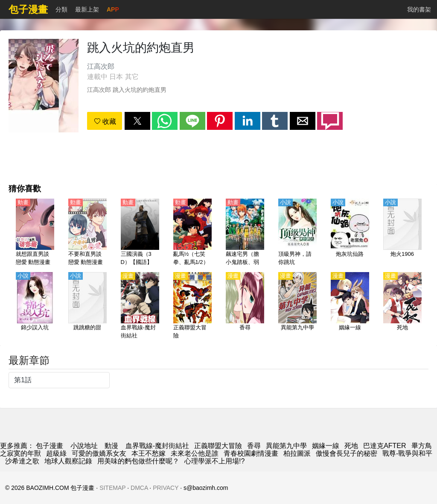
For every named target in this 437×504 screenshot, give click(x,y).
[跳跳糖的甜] (87, 306)
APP (113, 9)
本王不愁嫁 (149, 453)
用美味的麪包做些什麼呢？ (138, 461)
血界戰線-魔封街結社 (157, 446)
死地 (351, 446)
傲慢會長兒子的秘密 (347, 453)
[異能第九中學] (297, 306)
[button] (137, 121)
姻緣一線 (326, 446)
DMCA (139, 488)
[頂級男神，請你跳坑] (297, 233)
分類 (61, 9)
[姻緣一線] (350, 306)
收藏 (105, 122)
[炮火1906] (402, 233)
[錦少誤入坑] (35, 306)
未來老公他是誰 (195, 453)
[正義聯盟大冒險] (192, 306)
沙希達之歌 (22, 461)
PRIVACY (166, 488)
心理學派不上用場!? (214, 461)
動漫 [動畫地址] (111, 446)
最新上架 (87, 9)
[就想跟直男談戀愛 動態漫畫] (35, 233)
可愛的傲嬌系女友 (99, 453)
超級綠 (56, 453)
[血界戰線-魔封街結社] (140, 306)
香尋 (254, 446)
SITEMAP (112, 488)
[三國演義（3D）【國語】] (140, 233)
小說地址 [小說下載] (84, 446)
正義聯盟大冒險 (218, 446)
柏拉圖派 (297, 453)
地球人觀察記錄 (68, 461)
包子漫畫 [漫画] (50, 446)
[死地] (402, 306)
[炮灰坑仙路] (350, 233)
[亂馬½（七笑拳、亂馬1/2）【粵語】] (192, 233)
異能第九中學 (286, 446)
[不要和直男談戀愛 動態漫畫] (87, 233)
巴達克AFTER (385, 446)
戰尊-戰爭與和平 (407, 453)
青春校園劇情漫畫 (251, 453)
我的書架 (419, 9)
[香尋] (245, 306)
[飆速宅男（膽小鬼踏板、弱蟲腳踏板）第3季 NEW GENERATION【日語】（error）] (245, 233)
